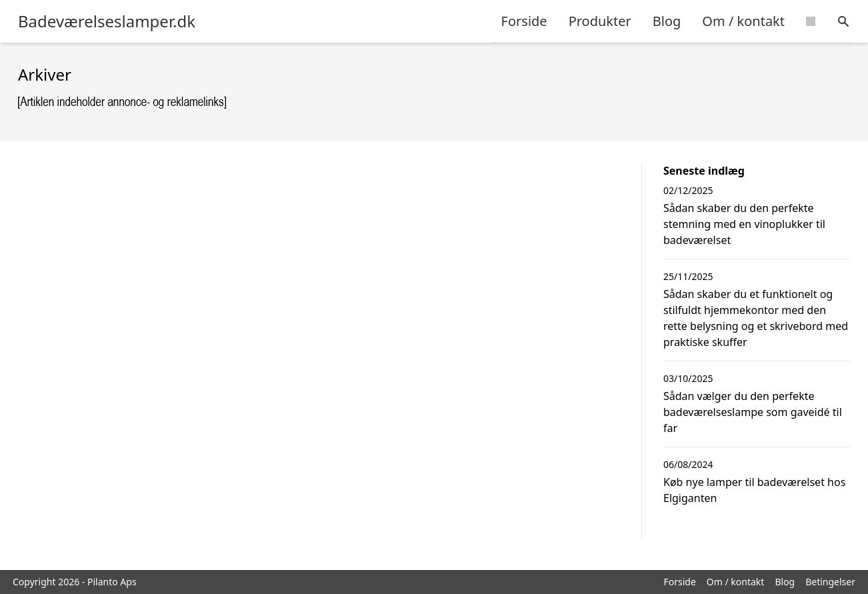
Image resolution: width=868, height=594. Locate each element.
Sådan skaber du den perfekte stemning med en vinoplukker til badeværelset (744, 224)
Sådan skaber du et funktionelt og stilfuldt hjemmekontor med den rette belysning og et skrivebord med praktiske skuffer (756, 318)
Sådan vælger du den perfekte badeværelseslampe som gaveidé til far (753, 412)
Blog (667, 21)
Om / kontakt (743, 21)
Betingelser (830, 582)
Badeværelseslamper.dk (107, 21)
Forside (524, 21)
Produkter (600, 21)
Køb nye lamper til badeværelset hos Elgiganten (754, 490)
